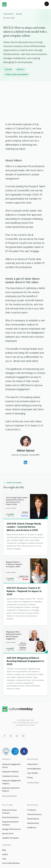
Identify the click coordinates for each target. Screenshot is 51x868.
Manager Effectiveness (11, 829)
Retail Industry (33, 819)
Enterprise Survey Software (9, 811)
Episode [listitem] (9, 69)
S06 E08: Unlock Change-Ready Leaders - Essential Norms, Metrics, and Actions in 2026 (24, 527)
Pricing (30, 778)
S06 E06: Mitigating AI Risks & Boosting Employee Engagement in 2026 (25, 661)
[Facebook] (4, 736)
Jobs (4, 859)
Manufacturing (33, 823)
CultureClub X (9, 14)
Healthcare (32, 828)
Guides (5, 854)
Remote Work (8, 834)
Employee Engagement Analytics (11, 782)
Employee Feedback (10, 772)
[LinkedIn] (17, 736)
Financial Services (34, 814)
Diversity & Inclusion (10, 817)
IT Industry (32, 810)
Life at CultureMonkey (11, 863)
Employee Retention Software (10, 823)
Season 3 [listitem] (21, 69)
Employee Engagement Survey (11, 766)
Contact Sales (33, 783)
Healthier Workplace (11, 838)
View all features (9, 796)
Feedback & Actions (10, 776)
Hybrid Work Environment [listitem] (17, 75)
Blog (4, 850)
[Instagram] (23, 736)
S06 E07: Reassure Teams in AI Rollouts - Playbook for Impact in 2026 (24, 591)
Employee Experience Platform (11, 789)
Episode (19, 14)
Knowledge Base (34, 769)
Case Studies (33, 773)
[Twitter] (11, 736)
